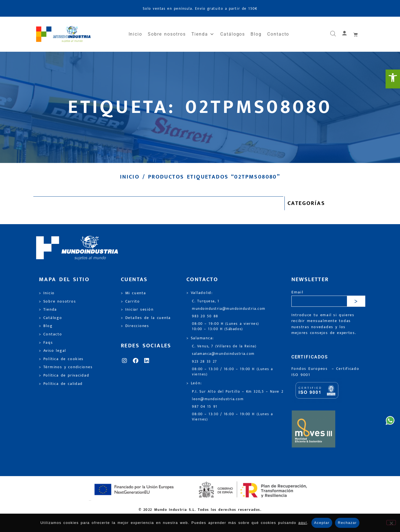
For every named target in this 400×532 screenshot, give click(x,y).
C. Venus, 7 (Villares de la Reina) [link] (224, 346)
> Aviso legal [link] (52, 351)
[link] (393, 79)
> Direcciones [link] (135, 326)
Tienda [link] (203, 34)
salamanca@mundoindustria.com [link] (223, 354)
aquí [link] (303, 523)
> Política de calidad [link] (61, 384)
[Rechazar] (391, 523)
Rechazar (347, 523)
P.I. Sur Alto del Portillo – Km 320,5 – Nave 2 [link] (238, 392)
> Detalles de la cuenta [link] (146, 318)
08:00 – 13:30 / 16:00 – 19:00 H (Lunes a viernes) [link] (232, 372)
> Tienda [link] (48, 310)
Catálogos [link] (233, 34)
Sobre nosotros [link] (167, 34)
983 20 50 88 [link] (205, 316)
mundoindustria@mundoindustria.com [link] (229, 309)
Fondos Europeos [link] (311, 369)
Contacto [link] (278, 34)
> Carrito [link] (130, 301)
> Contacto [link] (51, 334)
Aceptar (322, 523)
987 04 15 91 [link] (205, 407)
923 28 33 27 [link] (204, 362)
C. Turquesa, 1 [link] (206, 301)
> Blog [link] (46, 326)
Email (297, 292)
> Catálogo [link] (51, 318)
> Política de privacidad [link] (64, 375)
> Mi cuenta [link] (133, 293)
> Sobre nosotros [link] (57, 301)
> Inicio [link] (47, 293)
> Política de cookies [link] (61, 359)
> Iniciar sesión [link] (137, 310)
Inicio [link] (136, 34)
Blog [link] (256, 34)
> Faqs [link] (46, 343)
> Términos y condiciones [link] (66, 367)
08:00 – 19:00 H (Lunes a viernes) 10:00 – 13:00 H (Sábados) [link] (226, 326)
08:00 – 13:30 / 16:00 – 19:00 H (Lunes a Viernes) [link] (232, 417)
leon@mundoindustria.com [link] (218, 399)
